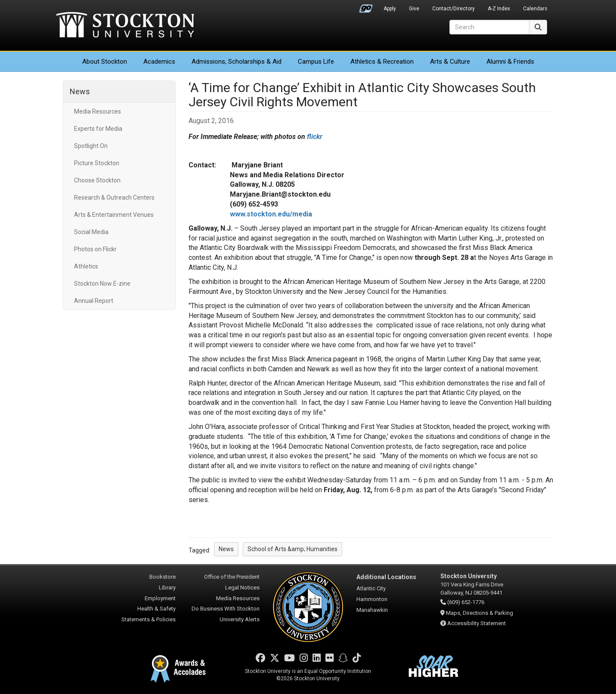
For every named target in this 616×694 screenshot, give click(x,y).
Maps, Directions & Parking (480, 613)
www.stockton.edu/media (271, 214)
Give (414, 9)
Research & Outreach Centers (114, 197)
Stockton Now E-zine (102, 284)
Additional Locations (386, 577)
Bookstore (163, 577)
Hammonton (372, 599)
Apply (390, 9)
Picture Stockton (97, 163)
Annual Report (94, 301)
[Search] (489, 27)
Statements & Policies (149, 619)
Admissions (237, 62)
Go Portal (366, 6)
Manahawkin (372, 610)
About (105, 62)
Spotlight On (91, 146)
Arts (450, 62)
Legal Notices (242, 588)
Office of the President (232, 577)
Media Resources (98, 111)
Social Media (91, 232)
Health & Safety (156, 609)
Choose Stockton (97, 180)
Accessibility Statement (477, 623)
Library (167, 588)
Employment (160, 598)
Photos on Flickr (95, 249)
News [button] (226, 549)
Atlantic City (371, 588)
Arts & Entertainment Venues (114, 215)
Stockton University (125, 26)
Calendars (535, 9)
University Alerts (240, 619)
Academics (159, 62)
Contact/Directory (453, 9)
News (80, 91)
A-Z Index (499, 9)
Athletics (382, 62)
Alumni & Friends (510, 62)
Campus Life (316, 62)
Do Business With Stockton (226, 609)
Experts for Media (98, 129)
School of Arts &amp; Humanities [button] (293, 549)
